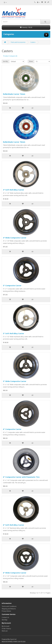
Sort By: (6, 61)
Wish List (5, 631)
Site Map (5, 620)
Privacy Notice (6, 611)
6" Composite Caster (12, 429)
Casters (33, 42)
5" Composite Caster (12, 285)
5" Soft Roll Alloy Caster (14, 333)
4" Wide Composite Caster (15, 238)
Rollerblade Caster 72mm (14, 94)
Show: (31, 61)
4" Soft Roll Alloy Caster (14, 190)
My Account (6, 626)
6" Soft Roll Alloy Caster (14, 525)
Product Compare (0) (10, 56)
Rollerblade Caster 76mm (14, 142)
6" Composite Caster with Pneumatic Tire (21, 477)
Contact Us (5, 617)
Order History (6, 629)
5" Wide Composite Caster (15, 381)
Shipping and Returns (9, 609)
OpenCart (13, 639)
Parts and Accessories (18, 42)
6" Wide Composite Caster (15, 573)
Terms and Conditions (9, 606)
